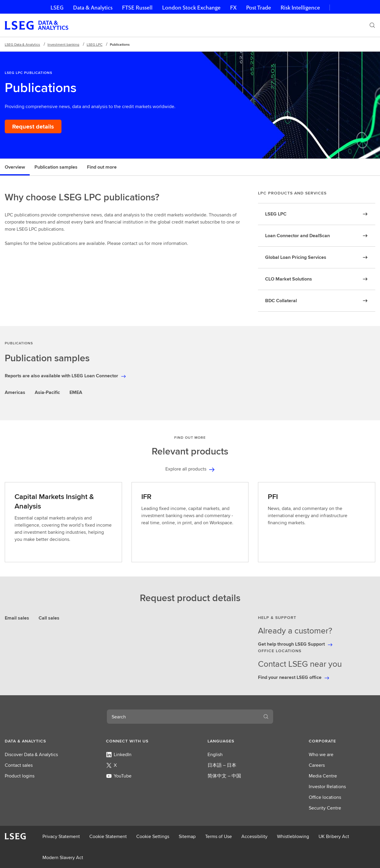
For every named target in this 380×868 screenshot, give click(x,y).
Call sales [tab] (49, 618)
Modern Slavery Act (63, 857)
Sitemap (187, 836)
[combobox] (183, 717)
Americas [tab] (15, 392)
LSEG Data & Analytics (22, 44)
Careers (317, 765)
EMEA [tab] (76, 392)
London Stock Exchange (191, 8)
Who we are (321, 754)
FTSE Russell (137, 8)
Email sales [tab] (17, 618)
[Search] (372, 25)
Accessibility (254, 836)
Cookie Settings (153, 836)
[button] (38, 741)
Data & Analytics (93, 8)
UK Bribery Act (334, 836)
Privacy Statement (61, 836)
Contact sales (19, 765)
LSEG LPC (95, 44)
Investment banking (63, 44)
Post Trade (259, 8)
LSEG (57, 8)
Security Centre (325, 808)
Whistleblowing (293, 836)
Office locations (325, 797)
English (215, 754)
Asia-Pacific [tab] (47, 392)
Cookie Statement (108, 836)
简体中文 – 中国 (224, 776)
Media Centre (323, 776)
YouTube (119, 776)
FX (233, 8)
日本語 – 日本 (222, 765)
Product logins (20, 776)
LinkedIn (119, 754)
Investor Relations (327, 787)
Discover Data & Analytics (31, 754)
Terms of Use (218, 836)
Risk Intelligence (300, 8)
